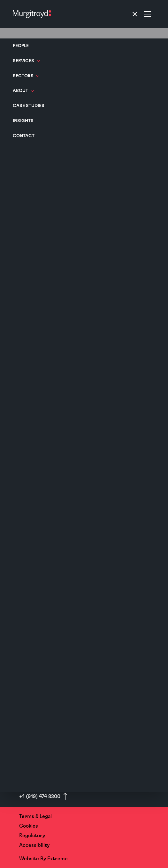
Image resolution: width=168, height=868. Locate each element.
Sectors (26, 76)
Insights (23, 121)
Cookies (29, 826)
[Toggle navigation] (141, 14)
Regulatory (32, 836)
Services (26, 61)
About (23, 91)
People (21, 46)
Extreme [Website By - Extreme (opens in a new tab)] (57, 859)
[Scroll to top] (65, 796)
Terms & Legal (35, 816)
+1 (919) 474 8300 (40, 797)
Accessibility (34, 845)
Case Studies (29, 106)
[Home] (32, 14)
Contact (24, 136)
